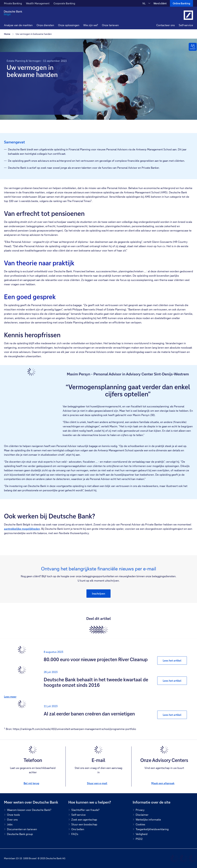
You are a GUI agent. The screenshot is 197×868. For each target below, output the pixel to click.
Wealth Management (38, 3)
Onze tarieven (110, 25)
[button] (45, 26)
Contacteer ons (165, 25)
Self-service (186, 25)
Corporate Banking (64, 3)
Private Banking (13, 3)
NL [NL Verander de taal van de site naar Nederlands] (144, 3)
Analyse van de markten (18, 25)
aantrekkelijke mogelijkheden (22, 529)
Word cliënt (160, 3)
